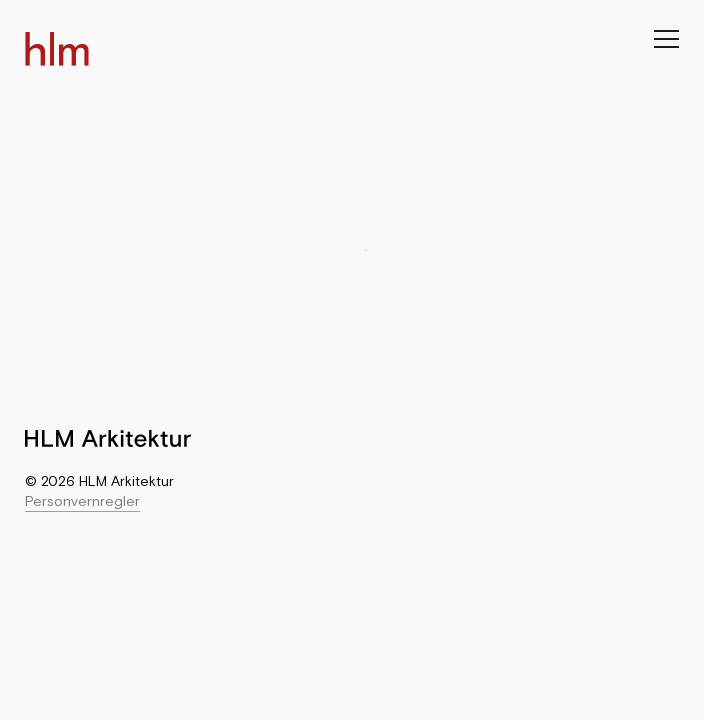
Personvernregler (82, 501)
